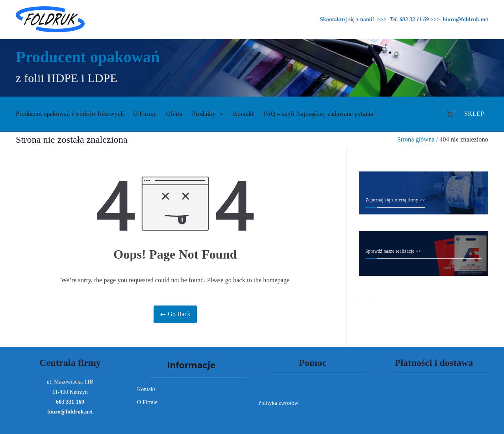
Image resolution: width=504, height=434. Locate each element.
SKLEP (474, 114)
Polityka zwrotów (278, 403)
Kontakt (244, 114)
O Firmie (145, 114)
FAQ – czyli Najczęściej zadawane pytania (318, 114)
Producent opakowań (88, 57)
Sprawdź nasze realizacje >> (393, 251)
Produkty (208, 114)
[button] (220, 114)
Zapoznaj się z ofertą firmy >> (395, 200)
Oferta (174, 114)
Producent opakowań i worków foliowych (70, 114)
